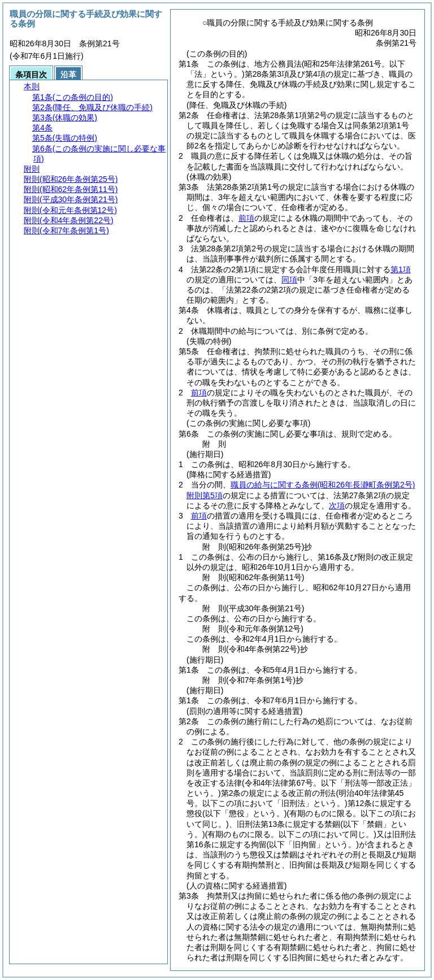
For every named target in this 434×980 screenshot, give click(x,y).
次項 (337, 506)
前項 (246, 218)
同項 (289, 280)
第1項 (401, 269)
